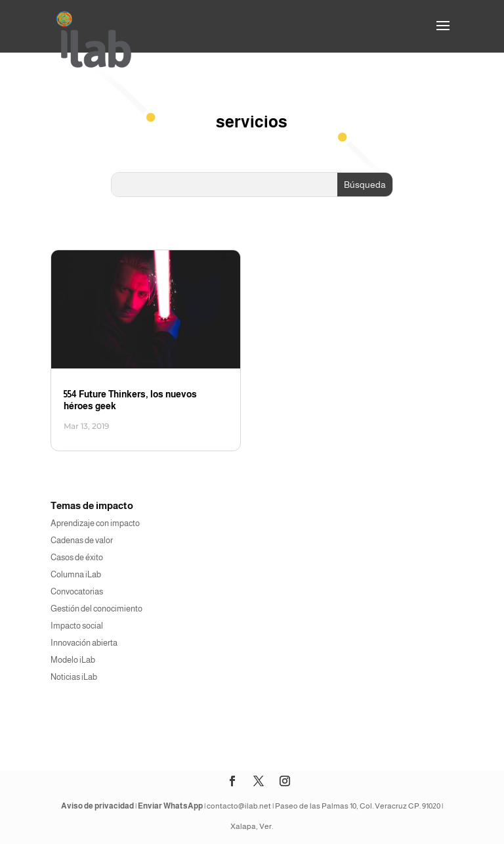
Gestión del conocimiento (96, 609)
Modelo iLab (73, 660)
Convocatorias (77, 591)
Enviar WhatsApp (170, 806)
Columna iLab (76, 574)
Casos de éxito (77, 557)
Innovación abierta (84, 643)
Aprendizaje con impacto (95, 523)
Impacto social (77, 626)
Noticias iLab (74, 677)
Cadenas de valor (82, 540)
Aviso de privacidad (97, 806)
